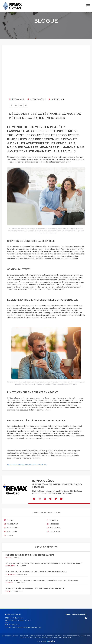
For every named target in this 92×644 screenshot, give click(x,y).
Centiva (51, 641)
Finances (52, 520)
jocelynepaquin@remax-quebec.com (26, 627)
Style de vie (54, 532)
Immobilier (53, 524)
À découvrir (17, 99)
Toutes (9, 520)
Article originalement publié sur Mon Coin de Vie (27, 465)
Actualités (10, 532)
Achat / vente (12, 528)
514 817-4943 (14, 625)
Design (8, 535)
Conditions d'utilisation (42, 638)
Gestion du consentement (62, 638)
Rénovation (54, 528)
